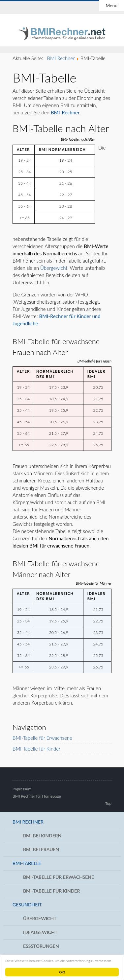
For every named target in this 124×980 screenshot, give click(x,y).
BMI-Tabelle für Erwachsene (42, 738)
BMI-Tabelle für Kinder (36, 749)
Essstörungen (41, 946)
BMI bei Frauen (41, 849)
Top (108, 803)
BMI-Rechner (65, 112)
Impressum (22, 789)
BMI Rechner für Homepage (37, 796)
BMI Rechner (28, 822)
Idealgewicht (40, 932)
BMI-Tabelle (27, 863)
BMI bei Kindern (42, 836)
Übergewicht (54, 268)
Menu (111, 5)
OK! (62, 972)
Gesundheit (27, 905)
